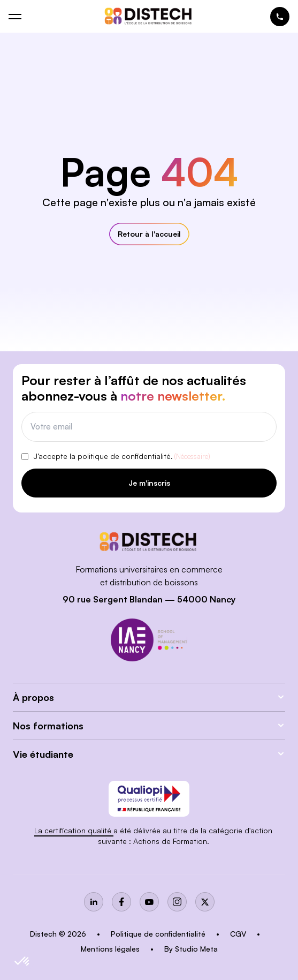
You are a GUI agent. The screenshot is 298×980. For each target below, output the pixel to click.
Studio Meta (196, 949)
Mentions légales (111, 949)
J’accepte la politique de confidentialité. (122, 457)
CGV (239, 934)
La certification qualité (74, 830)
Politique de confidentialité (159, 934)
